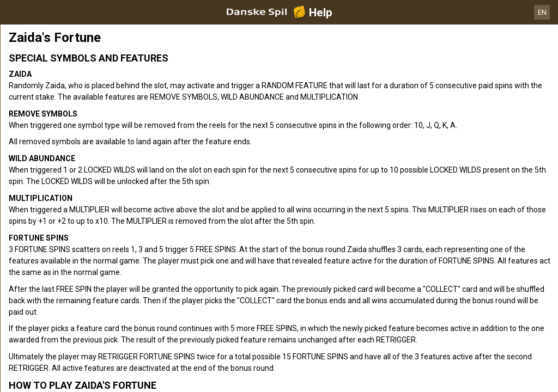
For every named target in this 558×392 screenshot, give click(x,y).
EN (542, 12)
